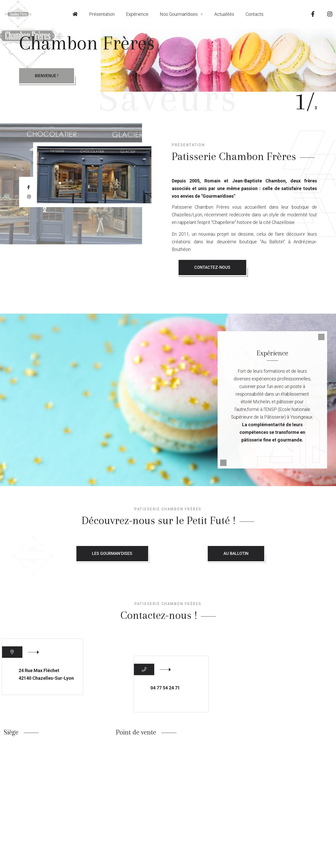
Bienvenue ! (47, 76)
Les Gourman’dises (176, 554)
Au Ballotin (287, 554)
